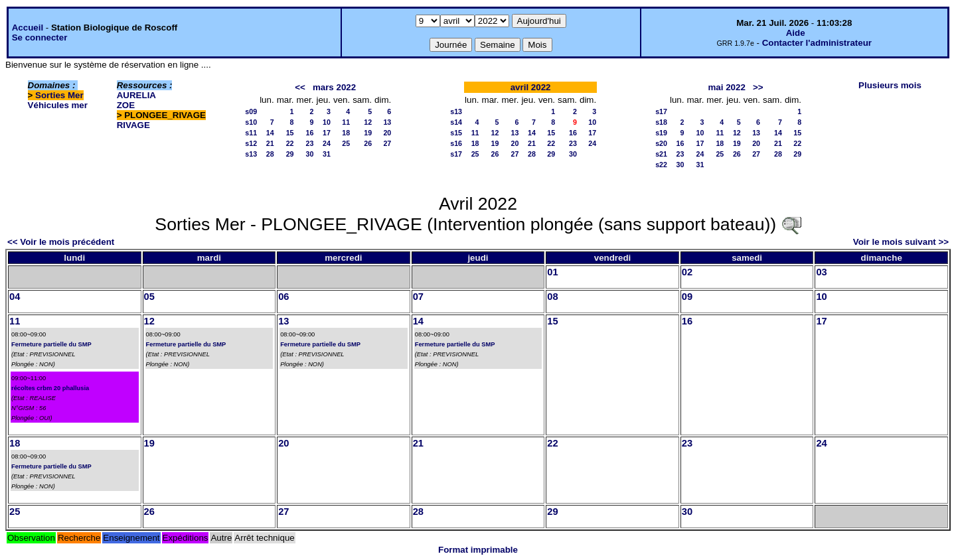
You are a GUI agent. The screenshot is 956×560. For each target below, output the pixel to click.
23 (310, 143)
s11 (251, 133)
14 (270, 133)
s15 (456, 133)
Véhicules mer (58, 105)
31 (327, 154)
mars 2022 (334, 87)
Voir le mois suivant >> (901, 242)
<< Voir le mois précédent (61, 242)
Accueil (28, 28)
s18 (661, 122)
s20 (661, 143)
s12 (251, 143)
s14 (456, 122)
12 (368, 122)
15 (290, 133)
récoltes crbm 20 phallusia (50, 388)
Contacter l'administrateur (817, 43)
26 (368, 143)
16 (310, 133)
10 (327, 122)
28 (270, 154)
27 (387, 143)
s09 (251, 111)
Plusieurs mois (890, 85)
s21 (661, 154)
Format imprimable (478, 550)
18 (346, 133)
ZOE (126, 105)
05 (149, 297)
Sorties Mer (59, 95)
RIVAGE (133, 125)
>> (758, 87)
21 (270, 143)
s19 (661, 133)
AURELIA (136, 95)
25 (346, 143)
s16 (456, 143)
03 (821, 272)
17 (327, 133)
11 (346, 122)
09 (687, 297)
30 (310, 154)
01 (552, 272)
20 (387, 133)
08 (552, 297)
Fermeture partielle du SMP (51, 344)
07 (418, 297)
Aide (796, 33)
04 (15, 297)
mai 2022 (726, 87)
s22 (661, 165)
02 (687, 272)
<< (300, 87)
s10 (251, 122)
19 (368, 133)
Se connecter (40, 37)
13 (387, 122)
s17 (456, 154)
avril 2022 (531, 87)
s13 (251, 154)
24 (327, 143)
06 (283, 297)
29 (290, 154)
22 (290, 143)
